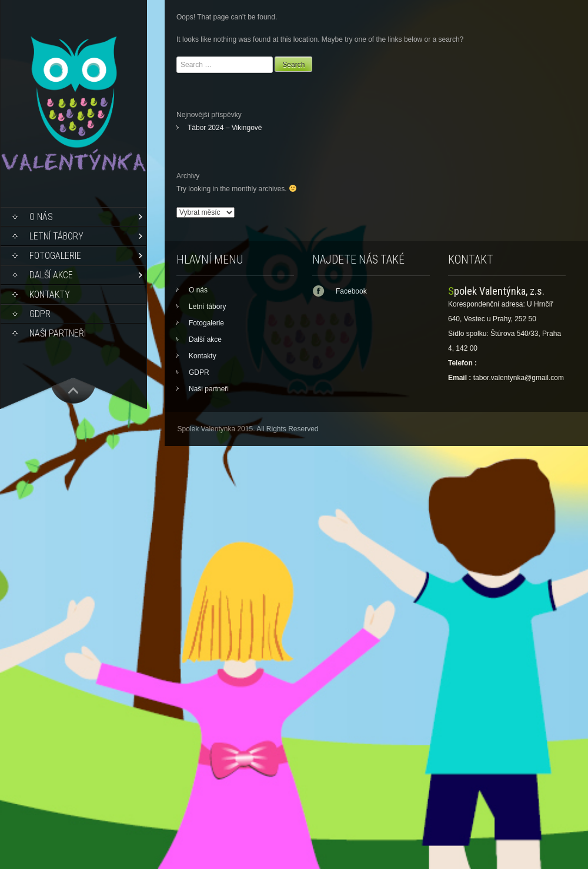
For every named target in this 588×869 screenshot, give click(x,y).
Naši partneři (58, 333)
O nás (41, 217)
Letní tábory (56, 236)
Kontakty (50, 294)
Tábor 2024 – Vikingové (225, 128)
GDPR (40, 314)
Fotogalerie (55, 256)
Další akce (51, 275)
